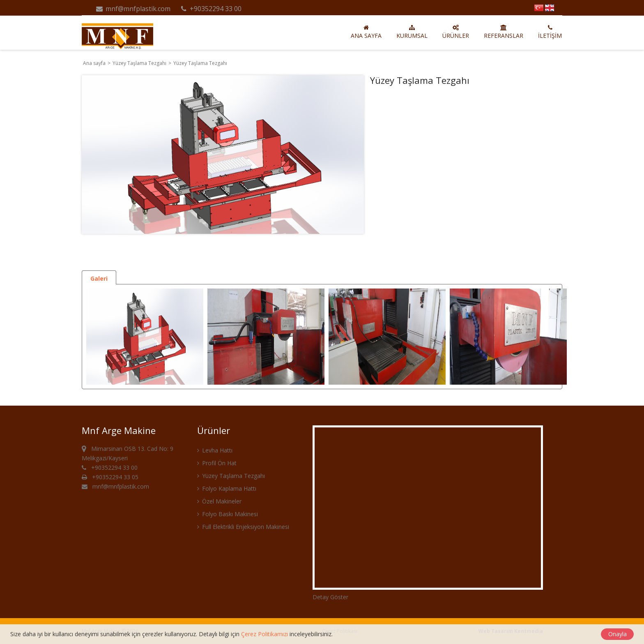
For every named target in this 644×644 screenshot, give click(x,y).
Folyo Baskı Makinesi (228, 514)
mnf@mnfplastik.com (133, 9)
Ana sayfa (366, 32)
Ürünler (456, 32)
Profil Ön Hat (217, 463)
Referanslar (504, 32)
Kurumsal (412, 32)
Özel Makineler (219, 501)
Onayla (618, 634)
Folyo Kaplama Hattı (227, 488)
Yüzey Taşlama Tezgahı (140, 63)
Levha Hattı (215, 450)
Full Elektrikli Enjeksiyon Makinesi (243, 527)
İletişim (550, 32)
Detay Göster (330, 597)
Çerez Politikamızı (264, 634)
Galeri (99, 278)
